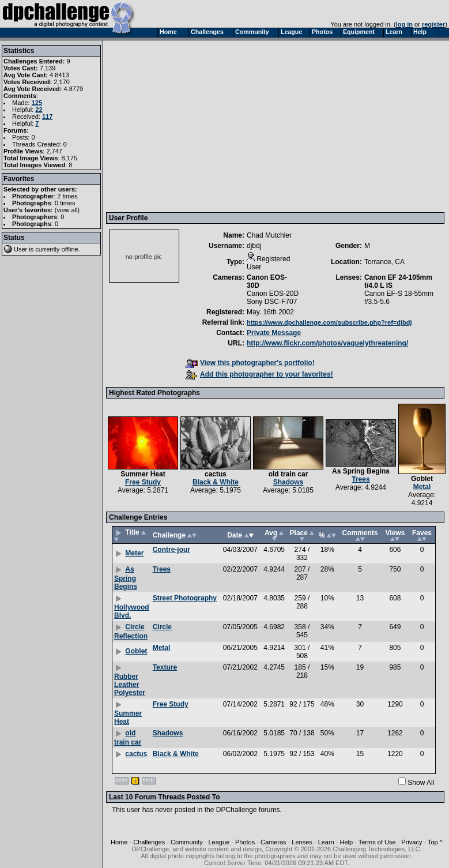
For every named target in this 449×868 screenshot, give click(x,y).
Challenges (149, 842)
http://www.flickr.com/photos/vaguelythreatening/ (327, 343)
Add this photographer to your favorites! (259, 374)
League (219, 842)
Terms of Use (377, 842)
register (433, 24)
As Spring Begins (361, 471)
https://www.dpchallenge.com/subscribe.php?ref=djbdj (329, 322)
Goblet (422, 479)
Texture (165, 667)
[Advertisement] (276, 126)
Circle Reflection (131, 632)
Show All (421, 783)
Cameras (273, 842)
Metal (422, 487)
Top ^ (435, 842)
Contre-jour (171, 550)
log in (404, 24)
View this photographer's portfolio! (250, 363)
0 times (65, 203)
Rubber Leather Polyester (130, 685)
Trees (361, 479)
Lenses (302, 842)
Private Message (274, 333)
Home (119, 842)
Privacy (412, 842)
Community (187, 842)
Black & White (216, 482)
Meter (134, 553)
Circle (162, 627)
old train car (288, 474)
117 (47, 117)
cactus (216, 474)
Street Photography (185, 598)
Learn (326, 842)
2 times (67, 196)
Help (347, 842)
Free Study (143, 482)
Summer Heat (143, 474)
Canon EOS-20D (273, 294)
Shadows (288, 482)
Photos (245, 842)
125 (37, 103)
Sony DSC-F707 (272, 302)
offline (70, 249)
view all (67, 210)
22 (39, 110)
